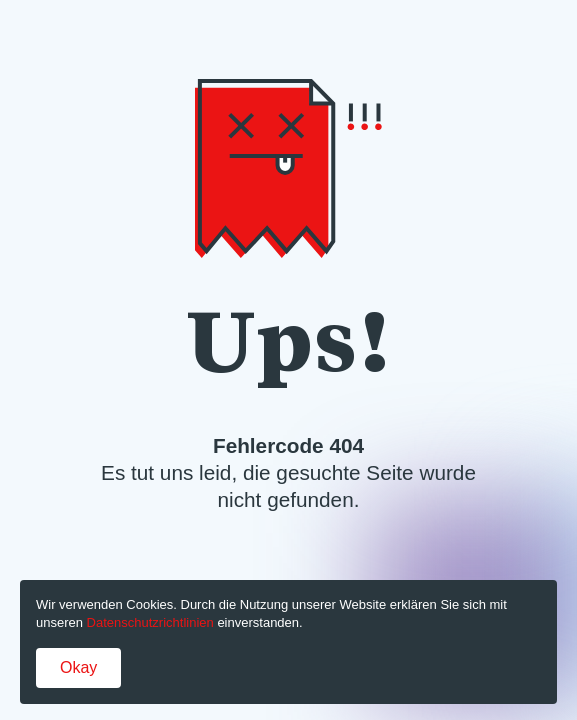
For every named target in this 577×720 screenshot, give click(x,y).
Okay (78, 667)
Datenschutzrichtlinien (150, 622)
